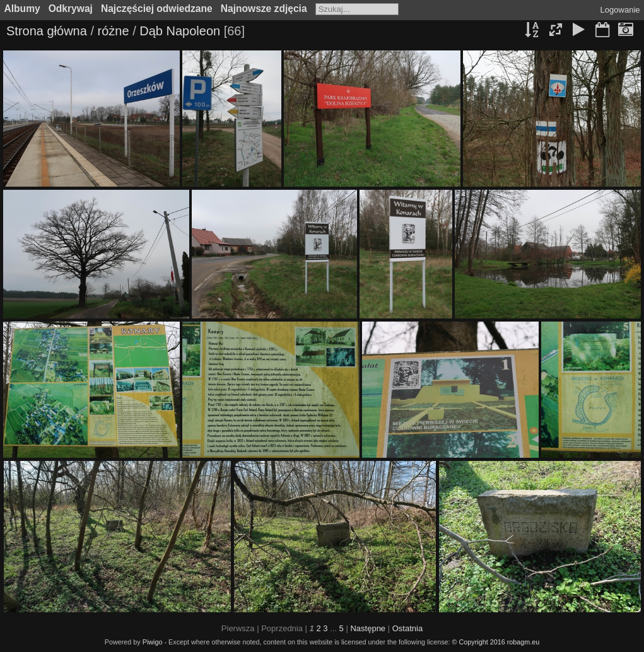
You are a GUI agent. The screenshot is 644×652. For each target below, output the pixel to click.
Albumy (22, 9)
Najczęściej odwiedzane (157, 9)
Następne (368, 628)
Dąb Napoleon (180, 31)
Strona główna (47, 31)
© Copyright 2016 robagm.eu (496, 642)
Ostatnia (407, 628)
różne (114, 31)
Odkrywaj (71, 9)
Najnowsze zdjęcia (264, 9)
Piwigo (153, 642)
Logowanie (620, 10)
